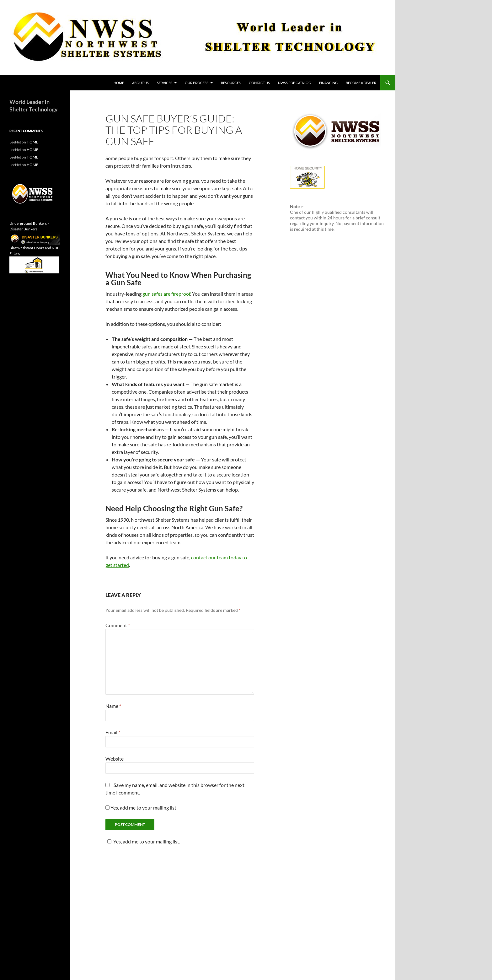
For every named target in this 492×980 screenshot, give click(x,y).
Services (165, 83)
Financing (328, 83)
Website (115, 759)
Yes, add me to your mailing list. (143, 841)
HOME (119, 83)
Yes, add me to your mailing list (141, 808)
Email (113, 732)
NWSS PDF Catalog (294, 83)
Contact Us (259, 83)
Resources (231, 83)
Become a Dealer (361, 83)
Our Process (197, 83)
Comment (118, 625)
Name (113, 706)
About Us (140, 83)
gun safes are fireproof (166, 294)
